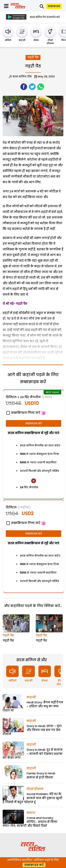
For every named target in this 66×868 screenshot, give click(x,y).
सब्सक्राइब (54, 6)
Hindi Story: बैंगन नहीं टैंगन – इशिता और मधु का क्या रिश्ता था (33, 706)
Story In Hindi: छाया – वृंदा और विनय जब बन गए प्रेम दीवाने (32, 730)
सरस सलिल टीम (22, 76)
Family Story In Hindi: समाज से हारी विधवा (41, 775)
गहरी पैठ (33, 57)
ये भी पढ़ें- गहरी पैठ (15, 304)
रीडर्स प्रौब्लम (50, 42)
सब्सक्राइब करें (34, 423)
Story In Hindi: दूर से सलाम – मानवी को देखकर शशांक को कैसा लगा (33, 754)
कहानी (22, 40)
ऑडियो (8, 40)
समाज (31, 813)
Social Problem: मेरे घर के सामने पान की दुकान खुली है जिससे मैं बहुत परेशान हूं (32, 798)
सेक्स (36, 40)
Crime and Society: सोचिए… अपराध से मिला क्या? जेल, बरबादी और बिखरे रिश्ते (30, 822)
